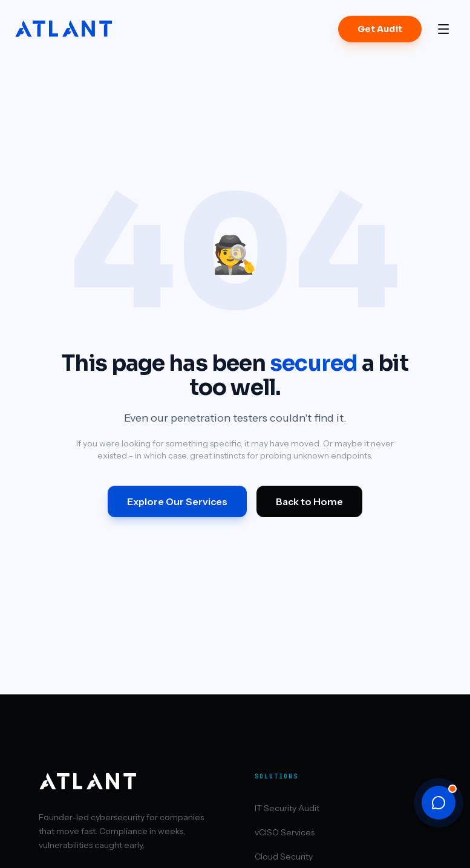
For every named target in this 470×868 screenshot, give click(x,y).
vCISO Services (285, 832)
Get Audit (380, 29)
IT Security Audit (287, 808)
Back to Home (309, 501)
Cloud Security (284, 857)
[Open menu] (443, 29)
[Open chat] (439, 803)
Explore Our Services (177, 501)
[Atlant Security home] (64, 29)
